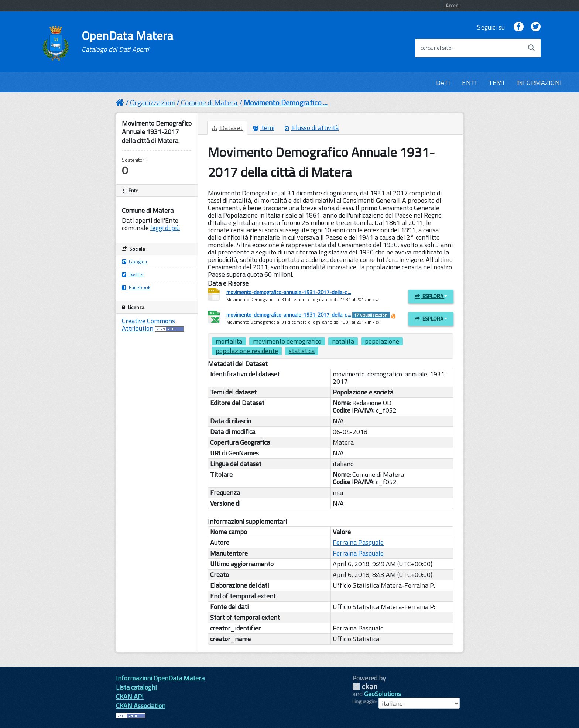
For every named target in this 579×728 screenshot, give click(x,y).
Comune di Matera (209, 102)
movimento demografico (287, 341)
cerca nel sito (436, 48)
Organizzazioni (153, 102)
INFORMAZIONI (539, 83)
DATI (443, 83)
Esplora (431, 296)
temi (264, 128)
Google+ (135, 261)
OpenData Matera (127, 41)
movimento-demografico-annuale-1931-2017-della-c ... (289, 292)
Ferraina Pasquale (358, 542)
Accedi (453, 6)
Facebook (136, 287)
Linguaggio (364, 701)
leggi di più (165, 228)
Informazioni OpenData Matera (160, 678)
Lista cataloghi (136, 687)
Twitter (133, 274)
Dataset (227, 128)
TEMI (496, 83)
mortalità (229, 341)
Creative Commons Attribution (148, 324)
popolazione (382, 341)
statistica (302, 351)
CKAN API (130, 696)
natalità (343, 341)
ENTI (469, 83)
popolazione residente (247, 351)
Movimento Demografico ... (286, 102)
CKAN (365, 686)
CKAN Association (141, 706)
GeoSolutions (383, 694)
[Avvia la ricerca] (531, 48)
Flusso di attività (312, 128)
